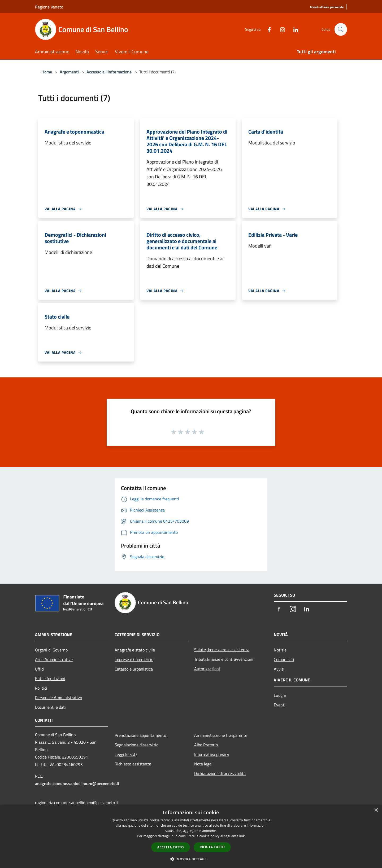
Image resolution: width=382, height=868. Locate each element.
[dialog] (191, 836)
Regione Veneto (49, 7)
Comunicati (284, 659)
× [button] (376, 810)
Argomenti (69, 72)
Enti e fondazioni (50, 678)
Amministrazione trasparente (221, 735)
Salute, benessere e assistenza (222, 650)
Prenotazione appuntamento (140, 735)
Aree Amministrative (54, 659)
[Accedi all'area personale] (327, 7)
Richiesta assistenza (133, 764)
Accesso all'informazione (109, 72)
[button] (191, 859)
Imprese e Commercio (134, 659)
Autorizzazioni (207, 669)
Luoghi (280, 695)
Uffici (40, 669)
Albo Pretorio (206, 745)
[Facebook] (267, 29)
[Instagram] (280, 29)
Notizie (280, 650)
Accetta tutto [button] (171, 847)
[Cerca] (341, 29)
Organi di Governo (51, 650)
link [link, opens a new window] (242, 836)
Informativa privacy (212, 754)
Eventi (280, 705)
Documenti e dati (50, 707)
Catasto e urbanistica (134, 669)
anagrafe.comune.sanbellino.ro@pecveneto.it (77, 783)
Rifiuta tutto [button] (212, 847)
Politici (41, 688)
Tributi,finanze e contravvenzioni (224, 659)
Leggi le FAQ (126, 754)
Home (47, 72)
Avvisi (279, 669)
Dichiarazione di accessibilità (220, 773)
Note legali (204, 764)
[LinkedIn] (293, 29)
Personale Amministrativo (58, 698)
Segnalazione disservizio (136, 745)
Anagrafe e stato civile (135, 650)
